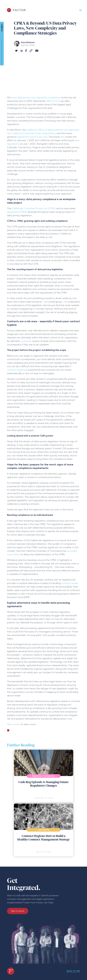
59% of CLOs (53, 101)
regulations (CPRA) (17, 212)
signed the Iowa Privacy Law (32, 137)
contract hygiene (16, 370)
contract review (70, 583)
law (62, 137)
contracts (27, 341)
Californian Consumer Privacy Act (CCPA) (33, 208)
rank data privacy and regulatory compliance (36, 97)
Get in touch (14, 724)
